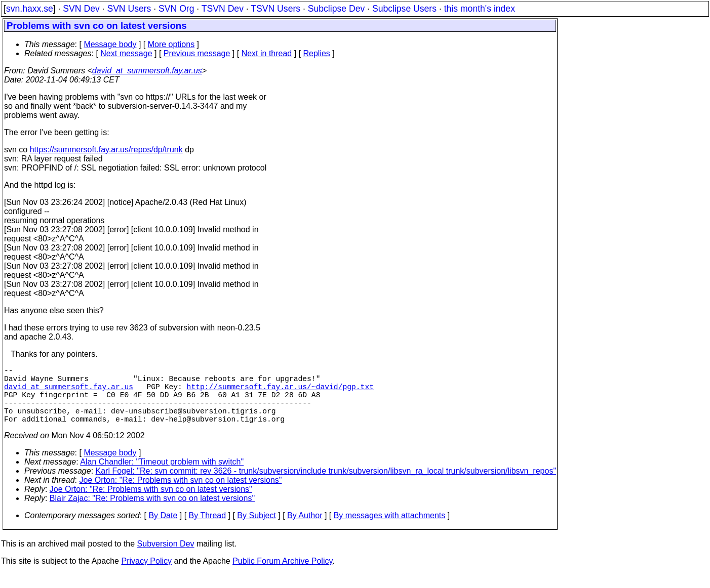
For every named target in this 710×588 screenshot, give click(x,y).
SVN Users (129, 9)
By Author (305, 530)
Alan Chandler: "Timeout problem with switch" (162, 476)
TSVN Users (275, 9)
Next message (126, 53)
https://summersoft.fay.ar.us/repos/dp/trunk (106, 150)
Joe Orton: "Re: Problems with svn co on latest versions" (181, 494)
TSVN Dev (223, 9)
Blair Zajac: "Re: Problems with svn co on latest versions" (152, 512)
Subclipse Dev (336, 9)
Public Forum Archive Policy (282, 575)
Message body (110, 44)
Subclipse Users (404, 9)
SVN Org (176, 9)
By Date (163, 530)
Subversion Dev (166, 558)
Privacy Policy (146, 575)
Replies (317, 53)
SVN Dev (81, 9)
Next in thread (267, 53)
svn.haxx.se (30, 9)
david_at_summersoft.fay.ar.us (147, 71)
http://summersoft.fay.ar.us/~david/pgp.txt (280, 392)
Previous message (197, 53)
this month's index (480, 9)
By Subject (256, 530)
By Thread (208, 530)
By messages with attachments (390, 530)
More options (171, 44)
